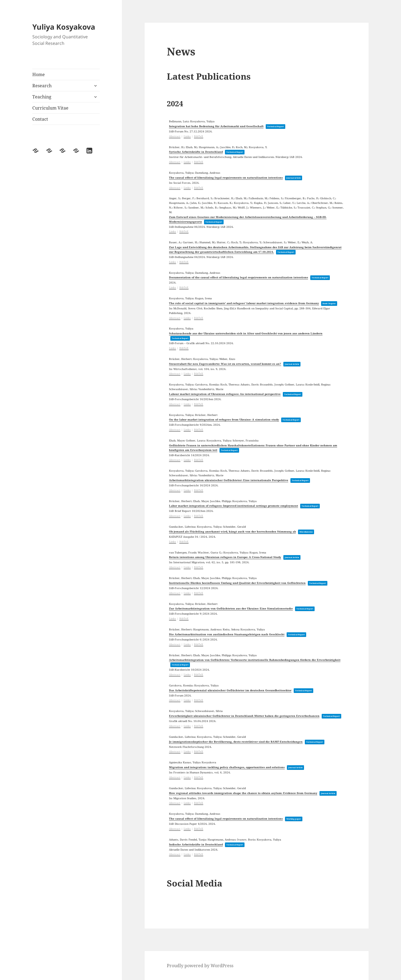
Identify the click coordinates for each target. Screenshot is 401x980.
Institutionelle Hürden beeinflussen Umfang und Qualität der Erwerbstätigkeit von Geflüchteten (237, 583)
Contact (40, 119)
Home (39, 74)
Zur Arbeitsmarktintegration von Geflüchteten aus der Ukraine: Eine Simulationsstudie (231, 608)
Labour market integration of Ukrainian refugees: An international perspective (225, 394)
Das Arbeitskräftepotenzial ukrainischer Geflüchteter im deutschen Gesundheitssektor (230, 690)
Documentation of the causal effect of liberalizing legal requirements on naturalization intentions (239, 277)
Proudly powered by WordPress (200, 966)
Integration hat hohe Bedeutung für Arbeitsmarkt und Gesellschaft (216, 126)
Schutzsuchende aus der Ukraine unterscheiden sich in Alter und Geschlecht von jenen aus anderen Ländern (246, 333)
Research (42, 86)
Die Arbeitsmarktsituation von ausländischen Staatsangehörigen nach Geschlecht (227, 634)
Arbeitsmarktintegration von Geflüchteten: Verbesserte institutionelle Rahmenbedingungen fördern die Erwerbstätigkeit (255, 660)
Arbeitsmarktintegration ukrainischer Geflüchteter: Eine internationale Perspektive (229, 480)
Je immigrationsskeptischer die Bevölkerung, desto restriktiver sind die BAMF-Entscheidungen (236, 742)
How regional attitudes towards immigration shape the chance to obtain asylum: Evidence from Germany (243, 793)
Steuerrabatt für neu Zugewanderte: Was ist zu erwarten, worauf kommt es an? (225, 364)
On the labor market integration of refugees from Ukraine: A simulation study (224, 419)
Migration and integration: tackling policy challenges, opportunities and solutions (227, 767)
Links (187, 136)
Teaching (42, 97)
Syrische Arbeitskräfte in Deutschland (196, 152)
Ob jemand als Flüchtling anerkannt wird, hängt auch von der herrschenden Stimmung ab (232, 531)
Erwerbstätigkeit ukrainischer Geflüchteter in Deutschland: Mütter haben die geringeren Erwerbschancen (244, 716)
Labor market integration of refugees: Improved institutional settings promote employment (234, 506)
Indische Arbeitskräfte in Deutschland (196, 844)
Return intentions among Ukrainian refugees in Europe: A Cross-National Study (225, 557)
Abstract (175, 136)
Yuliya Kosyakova (64, 27)
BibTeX (199, 136)
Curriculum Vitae (50, 108)
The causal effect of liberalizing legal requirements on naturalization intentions (226, 178)
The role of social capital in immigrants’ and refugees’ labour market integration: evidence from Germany (244, 303)
